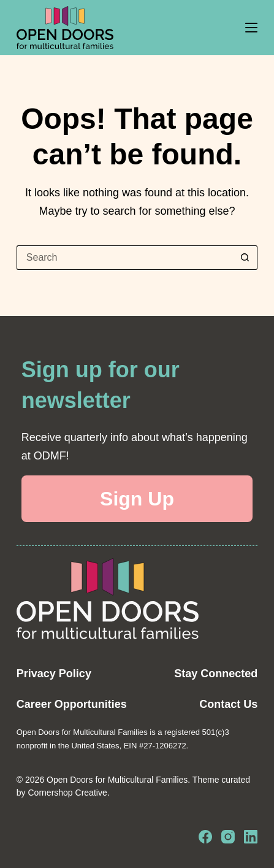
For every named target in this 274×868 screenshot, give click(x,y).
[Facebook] (205, 837)
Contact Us (228, 704)
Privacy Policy (54, 674)
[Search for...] (125, 258)
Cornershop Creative (68, 793)
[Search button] (245, 258)
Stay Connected (216, 674)
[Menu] (251, 28)
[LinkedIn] (251, 837)
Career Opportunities (72, 704)
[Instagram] (228, 837)
